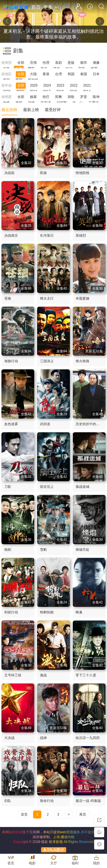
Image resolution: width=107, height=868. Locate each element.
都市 (84, 63)
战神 (43, 738)
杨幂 (33, 97)
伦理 (46, 63)
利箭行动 (11, 612)
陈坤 (96, 97)
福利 (75, 863)
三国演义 (47, 361)
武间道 (45, 424)
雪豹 (43, 550)
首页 (36, 7)
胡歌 (71, 97)
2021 (87, 85)
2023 (60, 85)
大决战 (9, 738)
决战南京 (11, 236)
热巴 (46, 97)
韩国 (71, 74)
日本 (96, 74)
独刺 (8, 550)
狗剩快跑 (47, 612)
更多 (51, 7)
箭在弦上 (47, 487)
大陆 (33, 74)
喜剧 (58, 63)
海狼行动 (11, 361)
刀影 (8, 487)
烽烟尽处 (82, 550)
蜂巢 (79, 612)
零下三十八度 (86, 675)
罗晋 (84, 97)
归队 (8, 801)
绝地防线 (82, 173)
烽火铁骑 (82, 361)
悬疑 (71, 63)
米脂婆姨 (82, 298)
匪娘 (43, 173)
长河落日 (47, 236)
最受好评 (53, 110)
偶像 (96, 63)
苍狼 (8, 298)
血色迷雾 (11, 424)
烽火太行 (47, 298)
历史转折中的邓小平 (91, 424)
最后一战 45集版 (88, 801)
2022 (74, 85)
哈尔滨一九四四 (88, 738)
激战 (43, 675)
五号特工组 (13, 675)
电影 (32, 863)
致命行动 (47, 801)
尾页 (83, 814)
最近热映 (9, 110)
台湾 (58, 74)
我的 (96, 863)
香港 (46, 74)
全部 (21, 63)
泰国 (84, 74)
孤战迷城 (82, 487)
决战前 (9, 173)
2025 (34, 85)
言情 (33, 63)
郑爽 (58, 97)
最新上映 (31, 110)
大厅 (54, 863)
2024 (47, 85)
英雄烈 (81, 236)
